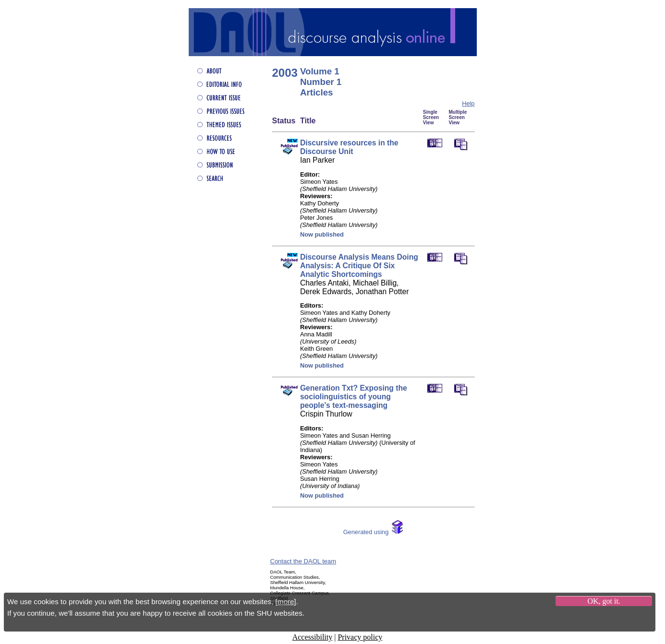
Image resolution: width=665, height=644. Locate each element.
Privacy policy (360, 637)
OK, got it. (604, 601)
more (286, 602)
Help (468, 103)
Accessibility (313, 637)
